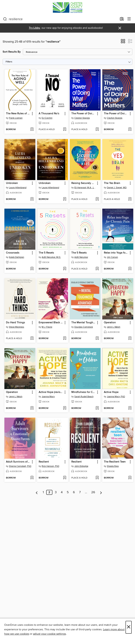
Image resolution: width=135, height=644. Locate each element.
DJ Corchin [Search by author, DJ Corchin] (47, 118)
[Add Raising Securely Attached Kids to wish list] (97, 199)
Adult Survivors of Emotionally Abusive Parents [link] (18, 462)
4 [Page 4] (62, 492)
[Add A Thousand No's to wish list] (65, 130)
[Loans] (122, 20)
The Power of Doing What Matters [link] (84, 114)
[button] (123, 42)
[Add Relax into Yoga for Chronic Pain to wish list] (130, 269)
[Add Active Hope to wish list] (130, 408)
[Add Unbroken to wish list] (32, 199)
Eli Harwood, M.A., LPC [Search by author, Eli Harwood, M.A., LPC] (86, 188)
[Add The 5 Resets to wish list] (65, 269)
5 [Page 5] (68, 492)
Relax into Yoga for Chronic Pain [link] (116, 253)
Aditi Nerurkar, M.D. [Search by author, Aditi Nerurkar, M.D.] (51, 257)
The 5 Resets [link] (46, 253)
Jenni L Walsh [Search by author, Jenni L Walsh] (114, 327)
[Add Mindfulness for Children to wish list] (97, 408)
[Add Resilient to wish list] (65, 478)
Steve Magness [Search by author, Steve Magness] (17, 327)
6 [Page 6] (74, 492)
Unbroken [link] (12, 183)
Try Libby (34, 28)
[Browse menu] (129, 19)
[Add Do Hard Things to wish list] (32, 339)
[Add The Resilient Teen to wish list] (130, 478)
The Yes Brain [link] (112, 183)
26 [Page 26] (93, 492)
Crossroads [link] (13, 253)
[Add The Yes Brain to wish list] (130, 199)
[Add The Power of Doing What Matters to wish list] (97, 130)
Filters (9, 62)
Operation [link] (110, 323)
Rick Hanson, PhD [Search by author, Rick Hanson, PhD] (50, 466)
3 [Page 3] (56, 492)
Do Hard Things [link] (15, 323)
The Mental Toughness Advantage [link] (84, 323)
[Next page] (101, 492)
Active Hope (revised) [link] (51, 392)
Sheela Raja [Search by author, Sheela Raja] (113, 466)
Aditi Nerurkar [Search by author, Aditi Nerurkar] (81, 257)
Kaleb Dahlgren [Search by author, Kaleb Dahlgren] (17, 257)
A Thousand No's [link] (49, 114)
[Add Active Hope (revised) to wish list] (65, 408)
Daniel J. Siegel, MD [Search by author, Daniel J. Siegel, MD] (117, 188)
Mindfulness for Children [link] (84, 392)
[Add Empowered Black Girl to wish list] (65, 339)
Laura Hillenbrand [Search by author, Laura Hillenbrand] (18, 188)
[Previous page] (37, 492)
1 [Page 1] (43, 492)
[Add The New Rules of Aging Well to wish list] (32, 130)
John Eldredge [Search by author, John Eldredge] (81, 466)
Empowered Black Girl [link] (51, 323)
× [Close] (129, 627)
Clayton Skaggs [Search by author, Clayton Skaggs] (82, 118)
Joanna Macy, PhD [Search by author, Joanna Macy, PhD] (116, 397)
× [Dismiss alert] (120, 28)
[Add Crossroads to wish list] (32, 269)
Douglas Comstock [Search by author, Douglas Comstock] (84, 327)
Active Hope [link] (111, 392)
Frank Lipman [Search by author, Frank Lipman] (16, 118)
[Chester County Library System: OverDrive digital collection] (67, 7)
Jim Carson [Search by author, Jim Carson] (112, 257)
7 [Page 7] (80, 492)
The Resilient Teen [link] (115, 462)
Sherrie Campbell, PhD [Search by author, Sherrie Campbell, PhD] (20, 466)
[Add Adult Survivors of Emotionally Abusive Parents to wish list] (32, 478)
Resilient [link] (44, 462)
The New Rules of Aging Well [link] (18, 114)
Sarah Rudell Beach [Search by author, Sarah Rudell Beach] (84, 397)
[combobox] (60, 19)
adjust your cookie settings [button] (49, 634)
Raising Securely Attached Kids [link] (84, 183)
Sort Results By (12, 52)
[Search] (5, 19)
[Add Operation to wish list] (130, 339)
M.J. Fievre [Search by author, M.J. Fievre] (47, 327)
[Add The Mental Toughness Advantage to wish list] (97, 339)
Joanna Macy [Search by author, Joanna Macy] (48, 397)
